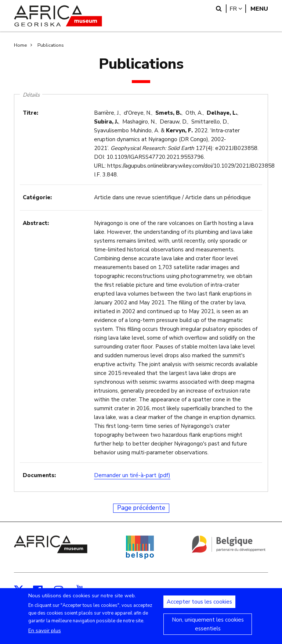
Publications (51, 45)
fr (238, 9)
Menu (259, 9)
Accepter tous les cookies (199, 607)
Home (20, 45)
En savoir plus (45, 635)
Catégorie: (37, 197)
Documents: (39, 475)
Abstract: (36, 223)
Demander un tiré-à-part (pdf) (132, 475)
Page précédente (141, 508)
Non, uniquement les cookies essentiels (208, 629)
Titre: (30, 113)
